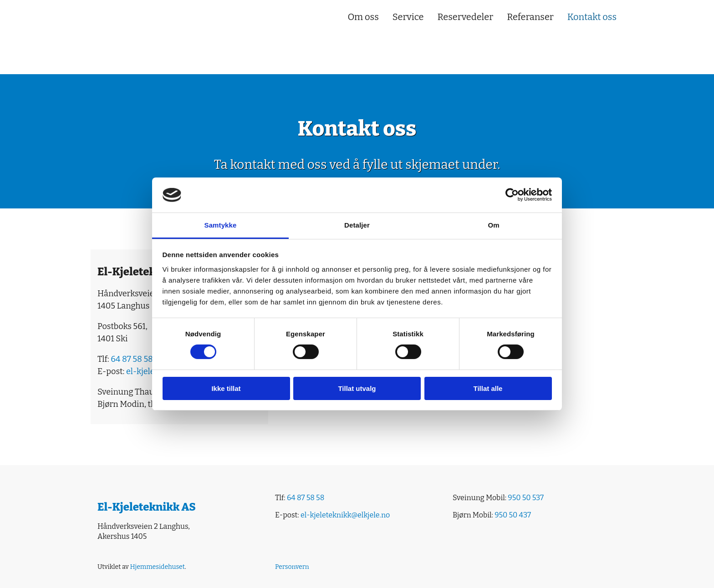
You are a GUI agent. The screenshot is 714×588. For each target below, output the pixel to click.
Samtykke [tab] (221, 225)
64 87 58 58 (132, 359)
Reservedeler (466, 17)
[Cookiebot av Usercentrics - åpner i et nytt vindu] (512, 195)
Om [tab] (493, 225)
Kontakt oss (592, 17)
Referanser (530, 17)
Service (408, 17)
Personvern (292, 567)
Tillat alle (488, 388)
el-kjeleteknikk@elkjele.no (345, 515)
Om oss (363, 17)
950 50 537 (526, 498)
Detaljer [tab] (357, 225)
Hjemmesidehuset (157, 567)
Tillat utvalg (357, 388)
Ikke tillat (226, 388)
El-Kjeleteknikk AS (147, 507)
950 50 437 (513, 515)
